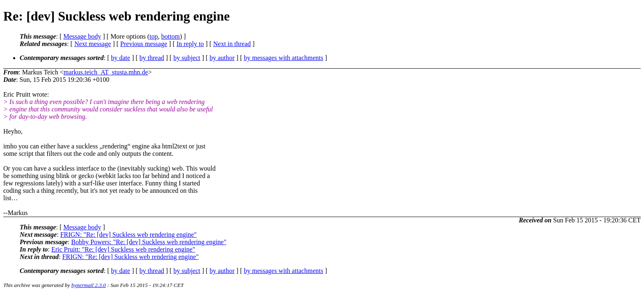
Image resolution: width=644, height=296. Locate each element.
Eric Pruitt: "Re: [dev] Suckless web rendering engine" (123, 249)
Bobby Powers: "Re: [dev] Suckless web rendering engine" (149, 242)
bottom (170, 36)
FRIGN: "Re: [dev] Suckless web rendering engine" (129, 235)
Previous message (144, 44)
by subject (187, 58)
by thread (152, 58)
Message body (82, 36)
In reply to (190, 44)
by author (222, 58)
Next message (93, 44)
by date (121, 58)
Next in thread (232, 44)
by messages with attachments (284, 58)
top (154, 36)
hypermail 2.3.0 (89, 285)
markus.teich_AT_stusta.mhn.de (106, 72)
